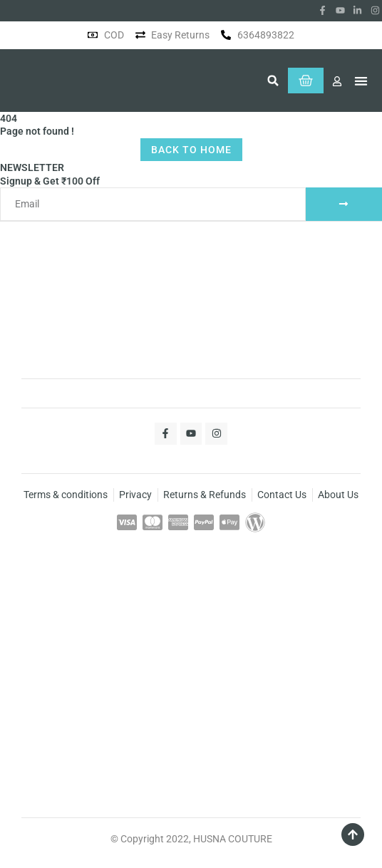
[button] (273, 81)
